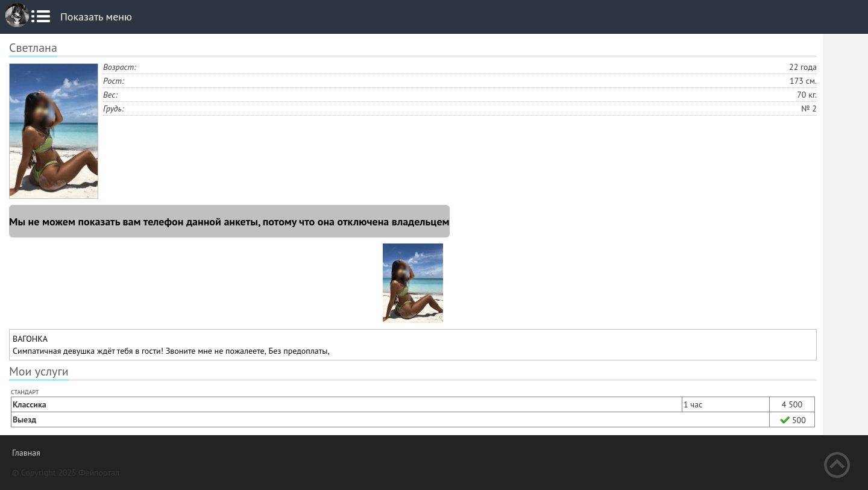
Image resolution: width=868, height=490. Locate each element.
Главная (26, 453)
